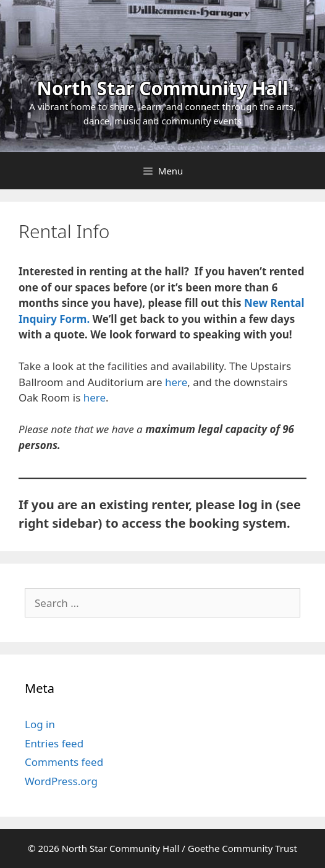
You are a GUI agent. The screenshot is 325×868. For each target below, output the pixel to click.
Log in (40, 724)
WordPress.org (61, 781)
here (176, 382)
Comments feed (64, 762)
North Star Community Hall (163, 88)
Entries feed (54, 743)
